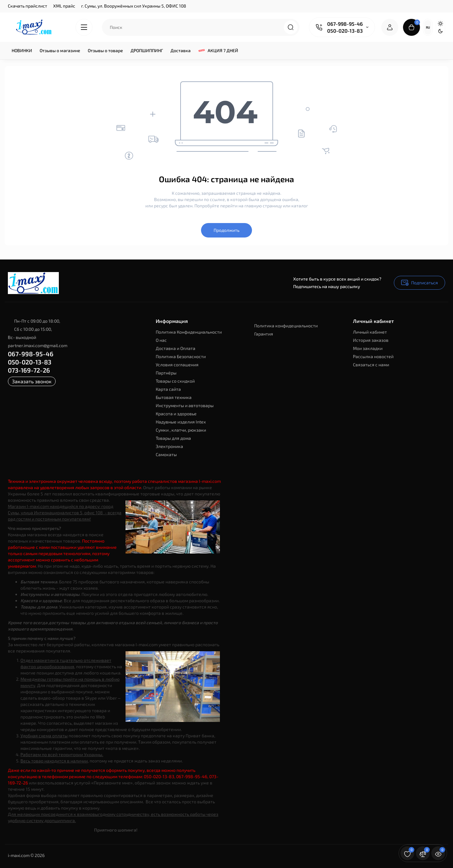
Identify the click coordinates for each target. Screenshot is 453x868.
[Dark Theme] (440, 31)
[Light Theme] (440, 24)
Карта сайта (168, 389)
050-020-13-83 (345, 31)
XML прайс (64, 6)
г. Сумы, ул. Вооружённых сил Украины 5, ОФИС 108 (134, 6)
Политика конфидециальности (286, 326)
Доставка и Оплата (176, 348)
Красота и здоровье (176, 414)
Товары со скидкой (175, 381)
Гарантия (264, 334)
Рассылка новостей (373, 356)
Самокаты (166, 454)
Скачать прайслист (28, 6)
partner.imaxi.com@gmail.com (38, 345)
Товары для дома (173, 438)
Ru (428, 27)
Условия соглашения (177, 365)
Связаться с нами (371, 365)
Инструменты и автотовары (185, 405)
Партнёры (166, 373)
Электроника (169, 446)
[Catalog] (84, 27)
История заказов (371, 340)
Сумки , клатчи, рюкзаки (181, 430)
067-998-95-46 (345, 24)
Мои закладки (368, 348)
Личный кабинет (370, 332)
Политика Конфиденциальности (189, 332)
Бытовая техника (174, 397)
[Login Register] (390, 27)
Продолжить (226, 230)
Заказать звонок (32, 381)
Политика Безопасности (181, 356)
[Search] (291, 27)
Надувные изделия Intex (181, 422)
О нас (161, 340)
